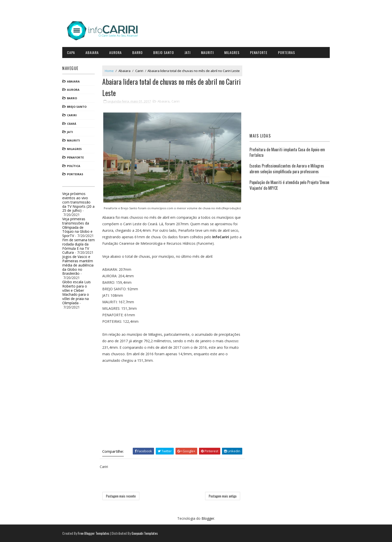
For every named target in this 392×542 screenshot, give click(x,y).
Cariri (72, 115)
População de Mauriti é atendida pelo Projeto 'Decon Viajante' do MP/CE (289, 185)
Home (109, 71)
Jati (187, 52)
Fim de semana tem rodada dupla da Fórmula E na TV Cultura (78, 246)
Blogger (208, 518)
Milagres (232, 52)
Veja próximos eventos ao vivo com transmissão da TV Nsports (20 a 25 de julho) (78, 202)
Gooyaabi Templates (145, 533)
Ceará (72, 124)
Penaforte (259, 52)
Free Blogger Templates (93, 533)
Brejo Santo (164, 52)
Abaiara (92, 52)
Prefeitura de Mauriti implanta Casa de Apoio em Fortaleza (287, 152)
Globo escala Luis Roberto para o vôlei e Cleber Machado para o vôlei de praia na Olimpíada (76, 292)
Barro (137, 52)
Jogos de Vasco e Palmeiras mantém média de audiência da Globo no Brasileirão (78, 265)
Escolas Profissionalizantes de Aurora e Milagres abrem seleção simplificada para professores (287, 168)
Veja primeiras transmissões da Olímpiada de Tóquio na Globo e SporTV (77, 227)
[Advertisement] (172, 405)
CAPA (71, 52)
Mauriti (207, 52)
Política (74, 166)
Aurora (115, 52)
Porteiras (286, 52)
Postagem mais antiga (223, 496)
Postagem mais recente (121, 496)
